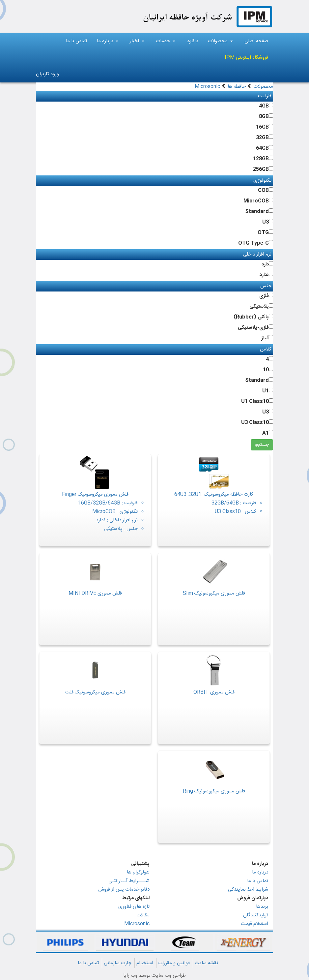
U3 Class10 (255, 423)
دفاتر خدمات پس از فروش (124, 889)
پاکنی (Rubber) (251, 317)
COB (263, 190)
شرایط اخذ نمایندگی (248, 889)
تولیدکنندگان (256, 915)
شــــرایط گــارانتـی (129, 881)
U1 (266, 391)
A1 (266, 433)
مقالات (143, 915)
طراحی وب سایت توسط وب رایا (154, 976)
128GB (261, 159)
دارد (265, 264)
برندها (262, 907)
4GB (264, 106)
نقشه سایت (206, 963)
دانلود (192, 41)
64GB (262, 148)
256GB (261, 169)
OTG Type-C (253, 243)
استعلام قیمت (254, 924)
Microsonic (207, 87)
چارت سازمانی (118, 963)
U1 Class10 (255, 401)
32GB (262, 138)
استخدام (145, 963)
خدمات (166, 41)
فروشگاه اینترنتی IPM (246, 58)
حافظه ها (237, 87)
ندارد (264, 275)
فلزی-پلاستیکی (253, 328)
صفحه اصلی (256, 41)
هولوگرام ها (138, 872)
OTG (263, 233)
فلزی (264, 296)
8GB (264, 117)
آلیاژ (265, 338)
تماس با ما (76, 41)
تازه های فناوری (134, 907)
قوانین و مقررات (174, 963)
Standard (257, 212)
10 (266, 370)
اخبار (137, 41)
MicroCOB (256, 201)
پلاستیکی (259, 306)
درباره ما (108, 41)
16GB (262, 127)
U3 (266, 222)
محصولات (220, 41)
